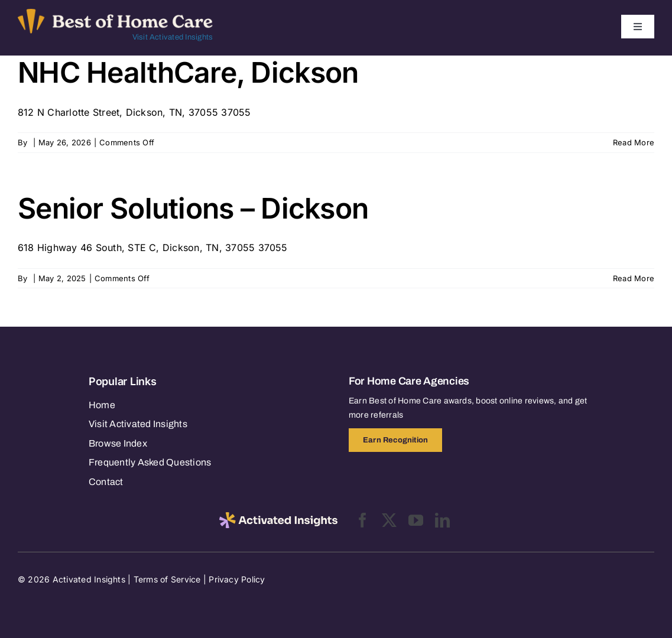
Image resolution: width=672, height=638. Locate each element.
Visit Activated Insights (173, 37)
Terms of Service (167, 579)
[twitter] (389, 520)
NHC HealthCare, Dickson (188, 72)
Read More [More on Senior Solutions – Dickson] (634, 278)
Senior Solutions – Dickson (193, 208)
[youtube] (416, 520)
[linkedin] (442, 520)
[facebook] (363, 520)
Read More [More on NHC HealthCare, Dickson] (634, 142)
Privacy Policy (237, 579)
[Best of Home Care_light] (115, 14)
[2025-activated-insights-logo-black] (278, 517)
